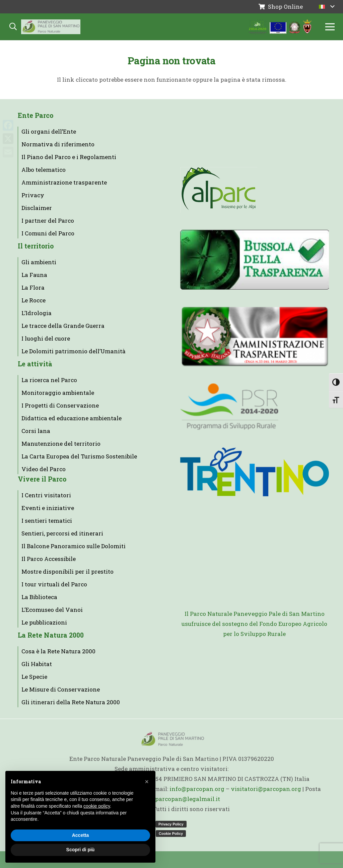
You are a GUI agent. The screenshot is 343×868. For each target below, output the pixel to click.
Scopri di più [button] (81, 850)
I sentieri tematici (47, 521)
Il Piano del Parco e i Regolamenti (69, 157)
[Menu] (330, 27)
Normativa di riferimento (58, 144)
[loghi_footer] (255, 671)
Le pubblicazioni (44, 622)
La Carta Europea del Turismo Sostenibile (79, 456)
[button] (327, 7)
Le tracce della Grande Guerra (63, 326)
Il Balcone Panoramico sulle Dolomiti (74, 546)
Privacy (33, 195)
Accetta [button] (81, 835)
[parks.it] (255, 130)
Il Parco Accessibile (49, 559)
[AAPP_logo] (255, 544)
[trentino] (255, 472)
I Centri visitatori (46, 495)
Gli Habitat (37, 664)
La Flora (33, 287)
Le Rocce (33, 300)
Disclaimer (37, 208)
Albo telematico (44, 170)
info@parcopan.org (197, 789)
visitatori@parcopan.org (266, 789)
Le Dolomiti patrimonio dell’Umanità (74, 351)
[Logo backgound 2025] (51, 27)
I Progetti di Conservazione (60, 405)
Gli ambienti (39, 262)
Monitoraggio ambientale (58, 393)
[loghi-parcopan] (281, 27)
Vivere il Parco (42, 479)
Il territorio (36, 246)
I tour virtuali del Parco (54, 584)
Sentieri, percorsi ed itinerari (62, 533)
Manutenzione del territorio (61, 444)
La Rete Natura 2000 (51, 635)
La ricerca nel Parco (49, 380)
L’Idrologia (37, 313)
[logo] (255, 407)
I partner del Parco (48, 221)
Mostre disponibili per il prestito (67, 571)
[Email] (8, 152)
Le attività (35, 364)
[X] (8, 139)
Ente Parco (36, 115)
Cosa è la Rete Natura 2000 (58, 651)
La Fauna (34, 275)
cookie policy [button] (97, 806)
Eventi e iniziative (48, 508)
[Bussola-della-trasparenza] (255, 260)
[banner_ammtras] (255, 337)
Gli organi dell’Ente (49, 131)
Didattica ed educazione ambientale (72, 418)
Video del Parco (44, 469)
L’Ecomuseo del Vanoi (52, 610)
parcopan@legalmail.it (188, 799)
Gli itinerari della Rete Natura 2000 (71, 702)
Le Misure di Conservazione (61, 689)
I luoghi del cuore (46, 338)
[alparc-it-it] (255, 190)
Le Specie (34, 677)
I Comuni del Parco (48, 233)
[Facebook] (8, 125)
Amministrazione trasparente (64, 182)
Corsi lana (36, 431)
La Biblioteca (39, 597)
